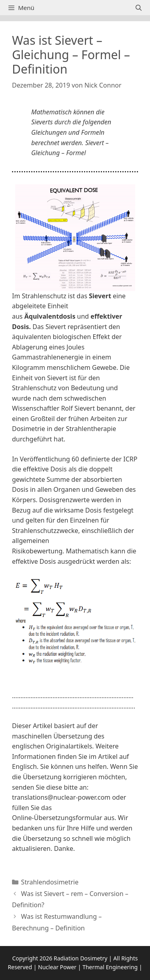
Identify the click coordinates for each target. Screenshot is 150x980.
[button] (75, 684)
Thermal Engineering (110, 967)
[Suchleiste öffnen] (139, 8)
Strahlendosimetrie (50, 882)
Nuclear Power (57, 967)
